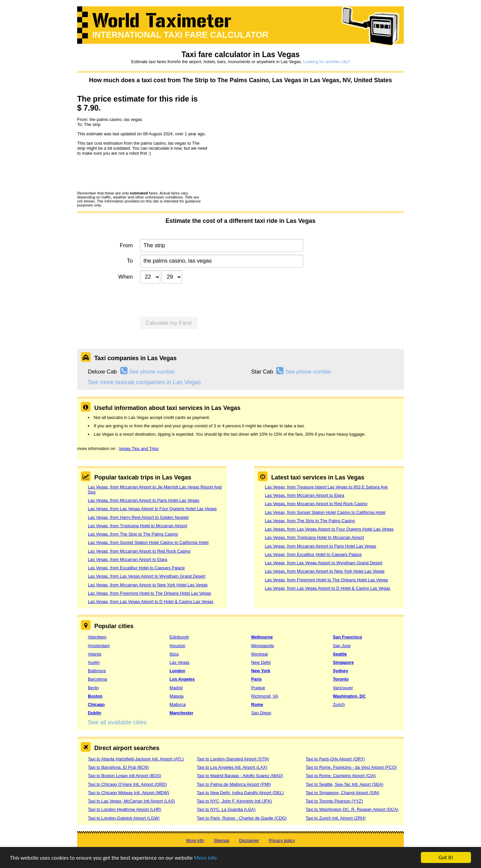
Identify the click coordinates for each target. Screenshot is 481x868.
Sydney (341, 671)
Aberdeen (97, 637)
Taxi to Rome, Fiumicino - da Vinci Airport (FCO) (351, 767)
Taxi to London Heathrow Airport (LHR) (125, 809)
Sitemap (222, 840)
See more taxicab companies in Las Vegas (144, 382)
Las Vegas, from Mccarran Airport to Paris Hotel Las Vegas (144, 500)
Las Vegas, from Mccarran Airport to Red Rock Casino (139, 551)
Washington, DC (349, 696)
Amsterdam (99, 646)
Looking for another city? (326, 62)
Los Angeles (182, 679)
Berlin (93, 688)
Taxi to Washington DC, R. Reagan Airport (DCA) (352, 809)
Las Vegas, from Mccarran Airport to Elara (128, 559)
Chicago (96, 704)
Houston (178, 646)
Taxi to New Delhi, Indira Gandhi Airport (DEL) (240, 793)
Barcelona (98, 679)
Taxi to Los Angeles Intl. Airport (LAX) (232, 767)
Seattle (340, 654)
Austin (94, 662)
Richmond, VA (265, 696)
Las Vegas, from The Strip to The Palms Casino (133, 534)
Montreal (260, 654)
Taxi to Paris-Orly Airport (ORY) (335, 759)
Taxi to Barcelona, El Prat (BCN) (118, 767)
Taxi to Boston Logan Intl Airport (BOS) (125, 776)
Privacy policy (282, 840)
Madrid (176, 688)
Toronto (341, 679)
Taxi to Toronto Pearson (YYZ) (334, 801)
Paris (256, 679)
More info (205, 858)
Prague (258, 688)
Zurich (339, 704)
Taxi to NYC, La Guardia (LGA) (226, 809)
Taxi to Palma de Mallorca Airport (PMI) (234, 784)
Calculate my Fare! (169, 323)
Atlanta (95, 654)
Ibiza (174, 654)
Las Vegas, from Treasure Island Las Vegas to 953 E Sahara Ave (326, 487)
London (178, 671)
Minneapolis (263, 646)
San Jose (342, 646)
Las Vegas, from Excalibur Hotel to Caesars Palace (136, 568)
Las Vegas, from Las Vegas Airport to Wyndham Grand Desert (147, 576)
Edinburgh (179, 637)
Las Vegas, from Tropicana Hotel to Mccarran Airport (137, 526)
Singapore (344, 662)
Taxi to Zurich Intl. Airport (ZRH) (336, 818)
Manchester (182, 713)
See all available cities (117, 722)
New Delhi (261, 662)
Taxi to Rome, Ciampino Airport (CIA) (341, 776)
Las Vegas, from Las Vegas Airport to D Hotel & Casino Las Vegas (151, 602)
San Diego (261, 713)
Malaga (177, 696)
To (130, 261)
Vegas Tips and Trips (138, 449)
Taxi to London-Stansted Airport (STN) (233, 759)
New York (261, 671)
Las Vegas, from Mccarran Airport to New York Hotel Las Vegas (148, 585)
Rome (257, 704)
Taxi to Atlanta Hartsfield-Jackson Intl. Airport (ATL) (136, 759)
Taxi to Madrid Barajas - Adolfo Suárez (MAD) (240, 776)
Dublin (95, 713)
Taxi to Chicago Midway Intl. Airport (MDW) (128, 793)
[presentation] (128, 173)
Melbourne (262, 637)
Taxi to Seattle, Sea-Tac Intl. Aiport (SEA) (345, 784)
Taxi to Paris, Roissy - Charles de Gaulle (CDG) (242, 818)
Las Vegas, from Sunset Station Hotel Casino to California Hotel (148, 542)
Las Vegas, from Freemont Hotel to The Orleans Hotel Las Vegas (149, 593)
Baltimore (97, 671)
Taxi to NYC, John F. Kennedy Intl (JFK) (234, 801)
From (126, 245)
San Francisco (348, 637)
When (125, 277)
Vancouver (343, 688)
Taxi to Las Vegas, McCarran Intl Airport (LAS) (131, 801)
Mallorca (178, 704)
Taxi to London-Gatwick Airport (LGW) (124, 818)
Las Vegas (180, 662)
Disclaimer (249, 840)
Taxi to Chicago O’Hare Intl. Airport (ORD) (127, 784)
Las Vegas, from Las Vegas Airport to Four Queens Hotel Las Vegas (152, 509)
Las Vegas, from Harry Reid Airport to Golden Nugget (138, 517)
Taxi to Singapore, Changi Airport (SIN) (343, 793)
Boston (95, 696)
